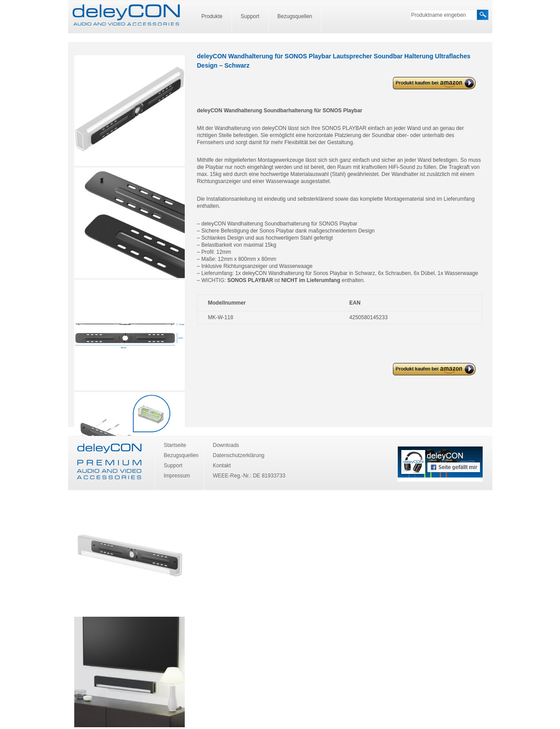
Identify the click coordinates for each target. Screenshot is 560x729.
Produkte (212, 16)
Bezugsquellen (295, 16)
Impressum (177, 476)
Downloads (226, 445)
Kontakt (222, 466)
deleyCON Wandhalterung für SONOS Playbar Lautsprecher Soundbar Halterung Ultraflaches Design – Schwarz (431, 83)
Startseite (175, 445)
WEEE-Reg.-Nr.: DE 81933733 (249, 476)
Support (250, 16)
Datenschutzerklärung (239, 455)
